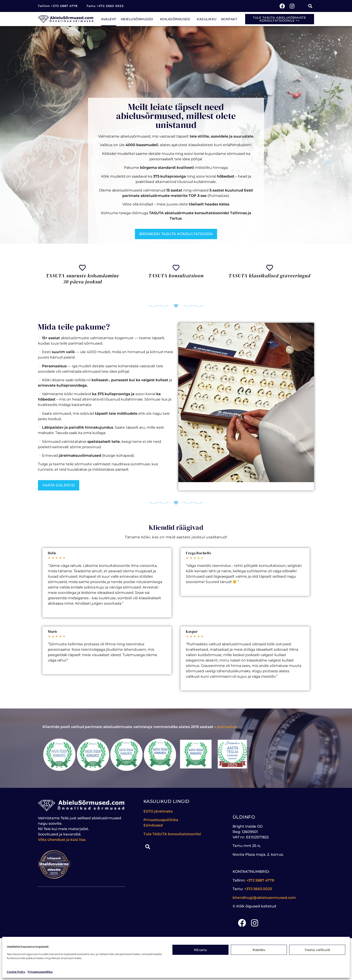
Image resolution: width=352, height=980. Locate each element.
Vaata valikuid (317, 950)
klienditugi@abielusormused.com (264, 898)
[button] (310, 6)
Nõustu (201, 950)
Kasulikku (207, 19)
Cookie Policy (16, 972)
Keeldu (259, 950)
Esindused (153, 825)
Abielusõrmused (138, 19)
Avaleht (109, 19)
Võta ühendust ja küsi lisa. (62, 840)
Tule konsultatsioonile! (172, 834)
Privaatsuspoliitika (40, 972)
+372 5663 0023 (258, 889)
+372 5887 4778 (260, 880)
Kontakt (229, 19)
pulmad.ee (227, 727)
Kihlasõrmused (176, 19)
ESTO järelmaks (158, 811)
